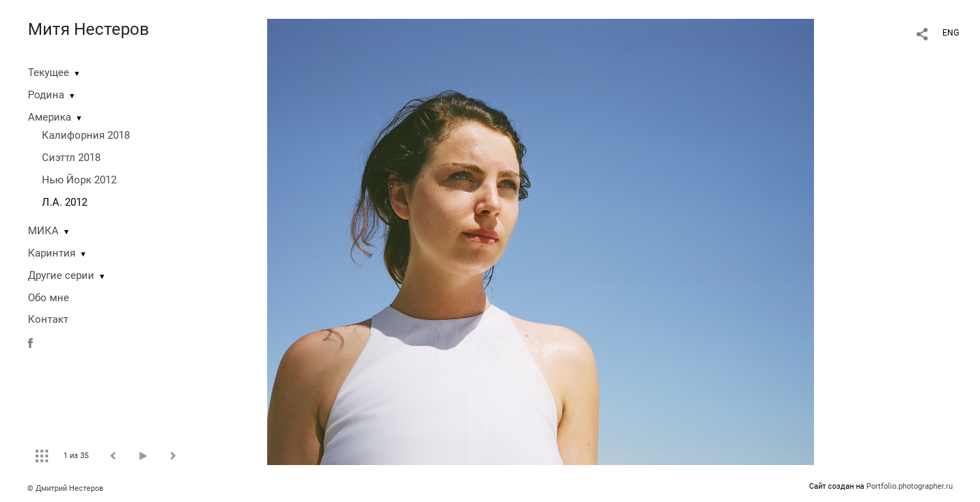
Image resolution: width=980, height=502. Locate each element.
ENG (951, 33)
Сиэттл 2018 (71, 158)
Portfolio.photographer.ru (910, 486)
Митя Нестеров (89, 29)
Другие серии (61, 275)
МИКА (43, 231)
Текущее (48, 73)
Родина (46, 95)
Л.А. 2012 (65, 202)
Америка (50, 117)
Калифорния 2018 (86, 135)
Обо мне (48, 298)
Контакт (48, 319)
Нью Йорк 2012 (79, 180)
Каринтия (52, 253)
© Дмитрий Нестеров (66, 488)
